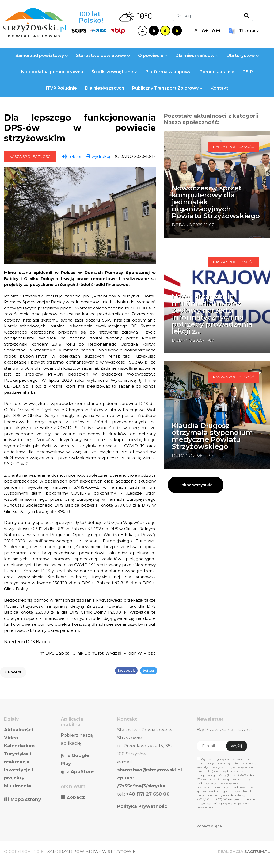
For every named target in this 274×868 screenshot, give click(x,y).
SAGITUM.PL (257, 852)
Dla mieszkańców (197, 56)
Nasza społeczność (30, 156)
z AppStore (80, 771)
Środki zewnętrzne (114, 72)
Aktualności (18, 730)
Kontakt (219, 88)
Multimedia (18, 786)
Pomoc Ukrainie (217, 72)
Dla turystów (243, 56)
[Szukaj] (213, 16)
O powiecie (153, 56)
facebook (126, 670)
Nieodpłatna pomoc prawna (52, 72)
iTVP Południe (61, 88)
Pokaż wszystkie (196, 485)
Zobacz (76, 797)
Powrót (13, 672)
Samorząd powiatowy (41, 56)
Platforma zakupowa (168, 72)
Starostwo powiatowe (103, 56)
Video (11, 738)
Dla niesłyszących (105, 88)
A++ (216, 30)
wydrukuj (98, 156)
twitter (149, 670)
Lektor (72, 157)
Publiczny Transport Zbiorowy (167, 88)
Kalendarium (19, 746)
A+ (205, 30)
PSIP (248, 72)
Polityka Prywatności (143, 806)
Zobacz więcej (210, 826)
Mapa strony (22, 799)
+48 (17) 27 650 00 (148, 794)
